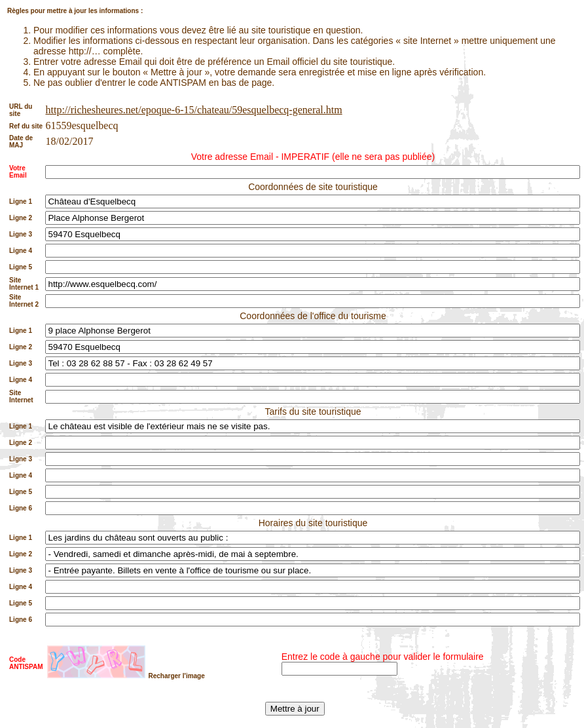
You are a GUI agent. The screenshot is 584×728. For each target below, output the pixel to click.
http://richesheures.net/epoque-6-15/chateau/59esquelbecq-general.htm (193, 110)
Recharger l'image (176, 676)
